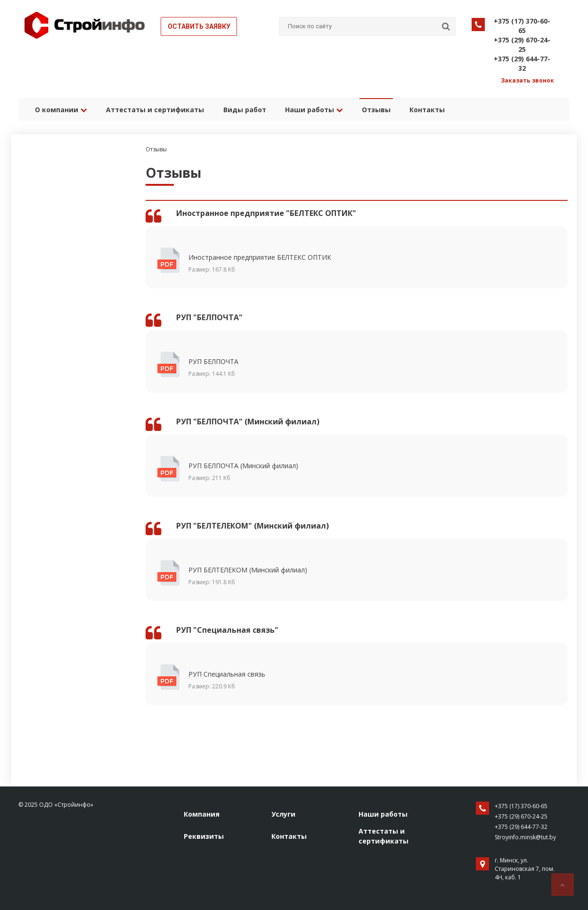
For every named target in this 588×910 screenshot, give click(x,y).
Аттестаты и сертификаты (155, 110)
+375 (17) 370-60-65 (522, 26)
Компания (202, 814)
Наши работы (314, 110)
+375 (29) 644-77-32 (522, 63)
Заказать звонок (527, 80)
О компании (61, 110)
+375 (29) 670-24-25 (522, 45)
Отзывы (376, 110)
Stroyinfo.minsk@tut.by (525, 837)
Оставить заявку (199, 26)
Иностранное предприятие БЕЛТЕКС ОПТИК (271, 264)
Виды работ (244, 110)
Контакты (427, 110)
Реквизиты (204, 836)
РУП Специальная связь (271, 680)
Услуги (283, 814)
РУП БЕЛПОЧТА (271, 368)
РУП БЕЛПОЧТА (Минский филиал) (271, 472)
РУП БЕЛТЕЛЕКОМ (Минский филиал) (271, 576)
